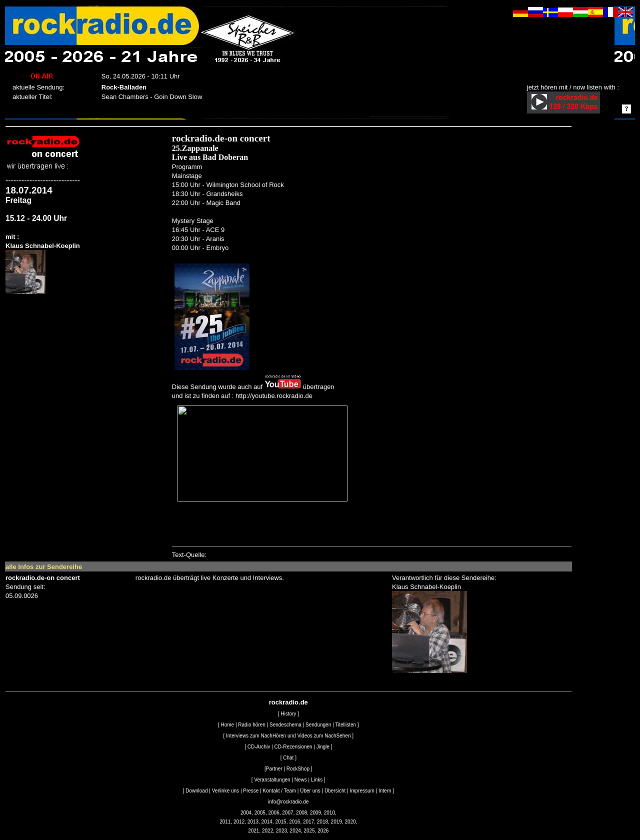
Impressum (362, 791)
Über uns (310, 791)
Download (196, 791)
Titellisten (345, 725)
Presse (251, 791)
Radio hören (251, 725)
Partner (274, 769)
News (301, 780)
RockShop (298, 769)
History (288, 714)
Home (227, 725)
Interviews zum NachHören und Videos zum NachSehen (288, 736)
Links (317, 780)
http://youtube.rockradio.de (274, 396)
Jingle (323, 747)
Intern (385, 791)
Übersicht (335, 791)
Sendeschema (285, 725)
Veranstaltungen (272, 780)
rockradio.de (288, 702)
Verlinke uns (225, 791)
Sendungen (318, 725)
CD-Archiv (259, 747)
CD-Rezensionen (293, 747)
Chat (288, 758)
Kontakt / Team (280, 791)
